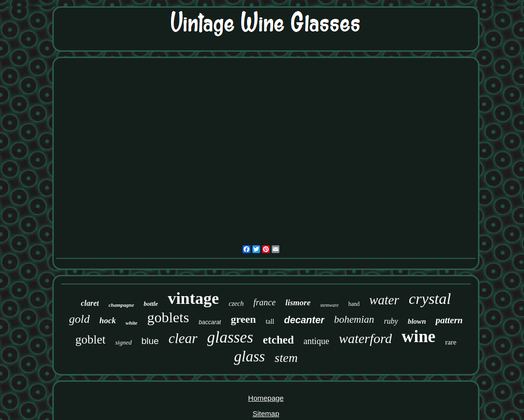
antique (316, 341)
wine (418, 337)
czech (236, 304)
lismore (298, 303)
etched (278, 340)
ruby (391, 321)
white (131, 323)
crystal (430, 299)
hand (354, 304)
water (385, 300)
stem (286, 358)
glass (249, 356)
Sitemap (266, 413)
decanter (304, 320)
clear (183, 338)
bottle (151, 304)
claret (90, 303)
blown (417, 321)
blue (150, 341)
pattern (449, 320)
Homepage (266, 398)
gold (80, 319)
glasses (230, 337)
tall (270, 322)
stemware (329, 305)
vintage (193, 298)
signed (123, 342)
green (243, 319)
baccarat (210, 322)
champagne (121, 305)
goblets (168, 317)
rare (451, 342)
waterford (365, 338)
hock (108, 321)
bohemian (354, 319)
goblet (91, 339)
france (264, 302)
